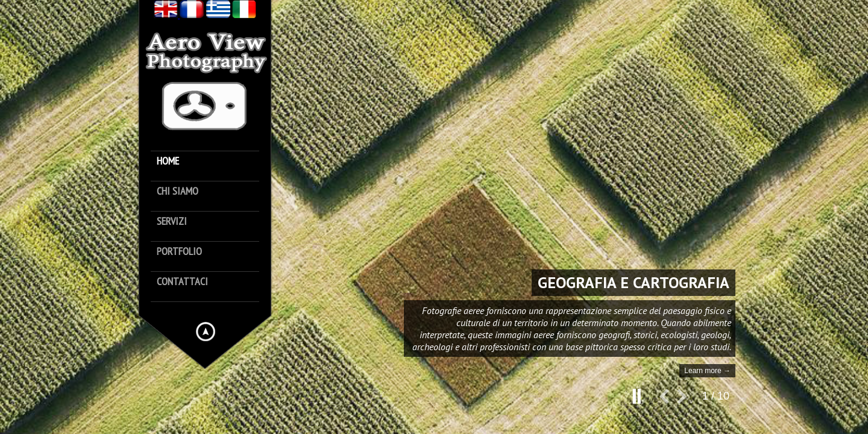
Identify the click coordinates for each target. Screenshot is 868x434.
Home (168, 161)
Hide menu (206, 332)
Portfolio (179, 252)
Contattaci (182, 282)
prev (668, 401)
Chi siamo (178, 191)
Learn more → (707, 371)
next (686, 401)
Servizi (172, 222)
